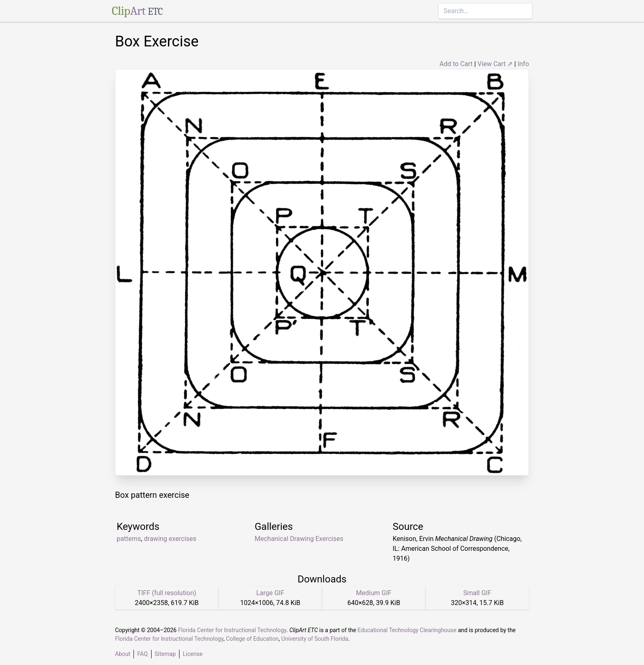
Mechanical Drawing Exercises (299, 539)
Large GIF (270, 593)
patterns (129, 539)
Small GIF (477, 593)
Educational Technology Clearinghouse (407, 630)
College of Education (252, 639)
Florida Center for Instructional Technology (232, 630)
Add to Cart (456, 64)
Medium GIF (374, 593)
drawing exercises (170, 539)
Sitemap (165, 654)
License (193, 654)
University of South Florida (315, 639)
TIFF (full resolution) (167, 593)
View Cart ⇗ (495, 64)
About (123, 654)
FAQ (142, 654)
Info (523, 64)
